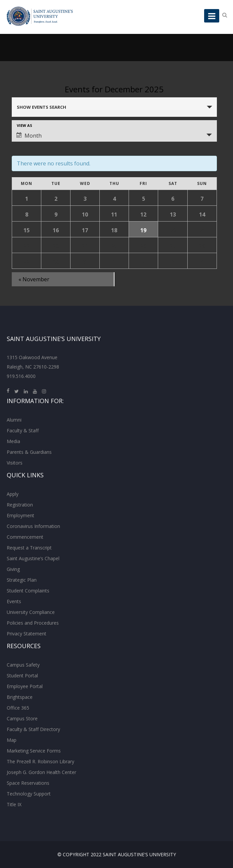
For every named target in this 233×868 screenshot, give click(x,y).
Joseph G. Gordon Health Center (41, 772)
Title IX (14, 804)
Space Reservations (28, 783)
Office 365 (18, 708)
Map (12, 740)
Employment (20, 515)
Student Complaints (28, 591)
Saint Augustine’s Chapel (33, 558)
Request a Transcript (29, 548)
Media (13, 441)
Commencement (25, 537)
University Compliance (31, 612)
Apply (13, 494)
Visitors (15, 463)
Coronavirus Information (33, 526)
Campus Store (22, 718)
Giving (13, 569)
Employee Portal (25, 686)
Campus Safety (23, 665)
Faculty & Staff (23, 430)
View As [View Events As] (25, 125)
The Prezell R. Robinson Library (40, 761)
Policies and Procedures (33, 623)
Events (14, 601)
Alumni (14, 420)
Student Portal (22, 676)
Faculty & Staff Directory (33, 729)
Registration (20, 505)
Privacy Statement (27, 634)
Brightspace (20, 697)
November (34, 279)
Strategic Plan (22, 580)
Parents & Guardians (29, 452)
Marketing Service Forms (34, 751)
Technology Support (29, 794)
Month (29, 136)
